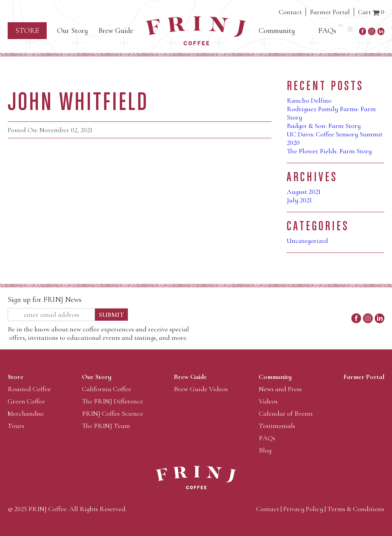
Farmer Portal (330, 12)
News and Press (280, 389)
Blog (265, 450)
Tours (16, 426)
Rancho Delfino (309, 100)
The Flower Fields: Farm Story (329, 151)
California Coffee (107, 389)
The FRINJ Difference (113, 401)
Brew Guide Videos (201, 389)
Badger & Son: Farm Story (324, 126)
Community (277, 31)
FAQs (327, 31)
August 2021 (304, 192)
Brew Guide (116, 31)
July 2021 (299, 200)
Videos (268, 401)
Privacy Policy (303, 509)
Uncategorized (307, 241)
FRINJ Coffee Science (113, 413)
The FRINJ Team (106, 426)
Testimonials (277, 426)
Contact (290, 12)
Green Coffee (26, 401)
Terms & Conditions (356, 509)
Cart (371, 12)
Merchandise (26, 413)
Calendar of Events (286, 413)
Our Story (73, 31)
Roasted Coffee (29, 389)
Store (27, 31)
